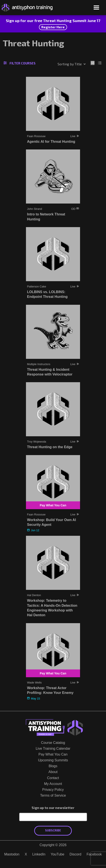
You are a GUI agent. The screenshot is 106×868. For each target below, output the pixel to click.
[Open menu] (96, 8)
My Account (53, 784)
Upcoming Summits (53, 760)
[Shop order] (62, 64)
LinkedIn (39, 854)
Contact (53, 778)
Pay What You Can (53, 754)
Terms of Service (53, 795)
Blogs (53, 766)
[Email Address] (53, 817)
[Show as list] (100, 63)
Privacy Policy (53, 790)
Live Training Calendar (53, 748)
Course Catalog (53, 743)
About (53, 772)
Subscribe (53, 830)
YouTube (57, 854)
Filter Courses (19, 63)
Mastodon (12, 854)
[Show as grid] (92, 63)
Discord (75, 854)
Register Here (53, 27)
